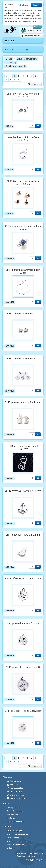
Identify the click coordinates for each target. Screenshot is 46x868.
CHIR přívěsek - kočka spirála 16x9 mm (23, 447)
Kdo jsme (12, 785)
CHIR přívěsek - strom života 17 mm (23, 669)
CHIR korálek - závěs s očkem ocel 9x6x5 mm (23, 183)
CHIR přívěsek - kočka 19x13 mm (23, 402)
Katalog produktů (14, 808)
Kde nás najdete (15, 788)
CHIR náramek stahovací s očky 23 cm (23, 271)
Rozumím (36, 5)
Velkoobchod (12, 814)
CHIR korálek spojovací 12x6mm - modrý (23, 228)
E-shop (9, 59)
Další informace (23, 5)
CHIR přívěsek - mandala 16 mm (23, 578)
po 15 (36, 84)
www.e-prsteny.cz (14, 838)
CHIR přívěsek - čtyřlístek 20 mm (23, 359)
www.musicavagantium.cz (18, 834)
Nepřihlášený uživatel (32, 36)
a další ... (11, 848)
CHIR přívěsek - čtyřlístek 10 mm (23, 314)
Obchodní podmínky (15, 821)
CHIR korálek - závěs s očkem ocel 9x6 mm (23, 139)
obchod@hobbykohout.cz (33, 856)
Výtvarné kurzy (15, 791)
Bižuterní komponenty (27, 59)
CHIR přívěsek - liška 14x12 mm (23, 535)
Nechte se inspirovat (17, 798)
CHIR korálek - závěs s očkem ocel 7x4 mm (23, 95)
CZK (36, 27)
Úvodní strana (14, 781)
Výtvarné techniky (16, 795)
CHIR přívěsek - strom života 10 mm (23, 625)
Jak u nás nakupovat (16, 811)
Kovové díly (11, 63)
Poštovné (11, 818)
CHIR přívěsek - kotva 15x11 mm (23, 491)
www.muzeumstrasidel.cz (17, 841)
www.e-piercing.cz (15, 831)
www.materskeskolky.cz (17, 844)
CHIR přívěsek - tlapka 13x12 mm (23, 711)
